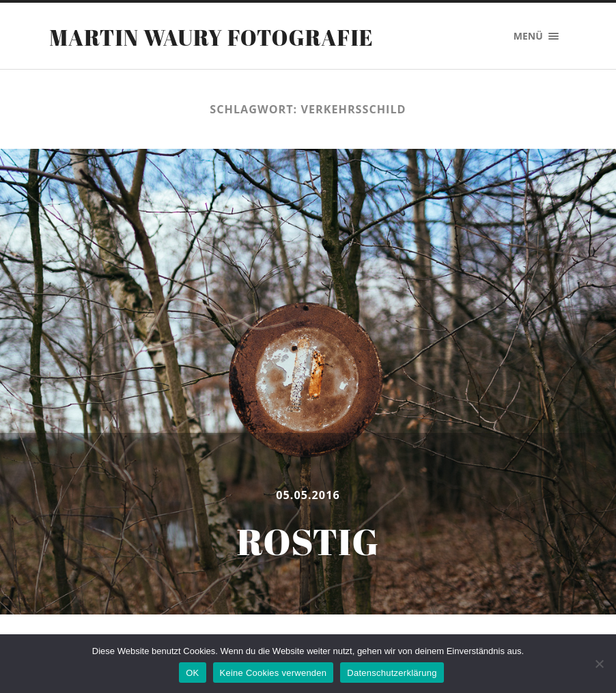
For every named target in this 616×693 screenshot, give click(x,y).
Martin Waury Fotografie (211, 37)
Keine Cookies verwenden (274, 673)
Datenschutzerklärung (392, 673)
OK (192, 673)
